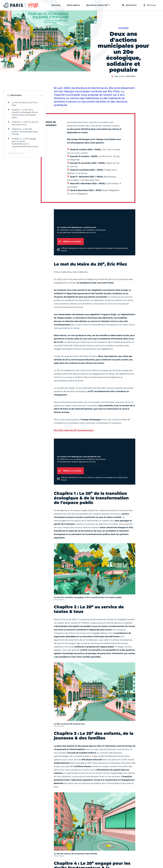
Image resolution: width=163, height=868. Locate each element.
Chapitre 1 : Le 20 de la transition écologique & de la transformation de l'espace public (25, 114)
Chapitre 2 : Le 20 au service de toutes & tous (25, 123)
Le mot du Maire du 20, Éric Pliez (25, 104)
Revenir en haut (17, 153)
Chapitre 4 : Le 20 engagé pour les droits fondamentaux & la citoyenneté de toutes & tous (25, 143)
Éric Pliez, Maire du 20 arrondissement (74, 430)
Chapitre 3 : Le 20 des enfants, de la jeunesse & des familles (25, 132)
